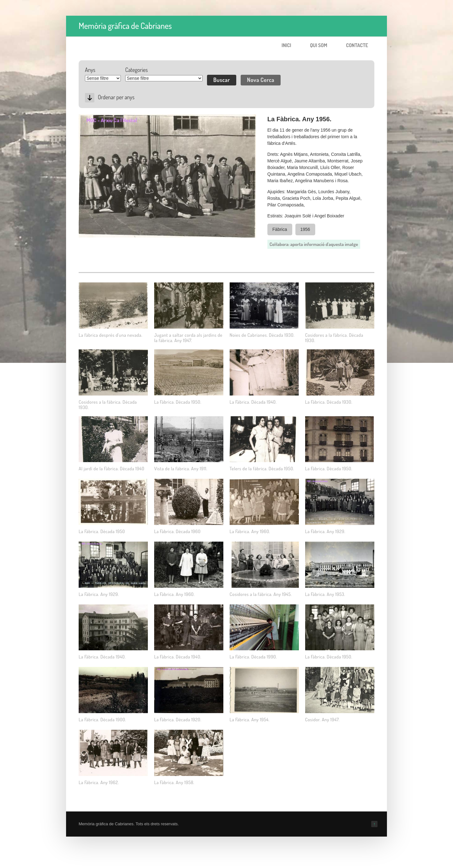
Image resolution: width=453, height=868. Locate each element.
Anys (90, 70)
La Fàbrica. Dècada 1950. (178, 402)
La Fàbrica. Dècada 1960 (177, 531)
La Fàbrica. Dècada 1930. (329, 402)
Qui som (319, 45)
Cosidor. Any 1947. (322, 720)
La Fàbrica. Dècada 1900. (102, 720)
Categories (137, 70)
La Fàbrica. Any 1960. (250, 531)
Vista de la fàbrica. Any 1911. (181, 469)
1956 (305, 229)
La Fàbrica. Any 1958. (174, 782)
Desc (90, 98)
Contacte (357, 45)
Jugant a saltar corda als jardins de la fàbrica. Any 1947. (188, 338)
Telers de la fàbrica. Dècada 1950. (262, 469)
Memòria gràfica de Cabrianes (125, 26)
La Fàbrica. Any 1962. (99, 782)
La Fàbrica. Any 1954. (250, 720)
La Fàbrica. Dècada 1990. (253, 657)
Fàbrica (280, 229)
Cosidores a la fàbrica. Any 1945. (261, 594)
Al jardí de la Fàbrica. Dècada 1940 (112, 469)
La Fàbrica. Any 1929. (325, 531)
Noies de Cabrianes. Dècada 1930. (262, 335)
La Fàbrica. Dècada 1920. (178, 720)
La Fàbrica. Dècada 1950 (102, 531)
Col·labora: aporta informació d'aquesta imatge (314, 244)
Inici (286, 45)
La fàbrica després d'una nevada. (111, 335)
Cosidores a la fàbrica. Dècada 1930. (334, 338)
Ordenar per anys (116, 97)
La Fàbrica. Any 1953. (325, 594)
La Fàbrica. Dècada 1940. (253, 402)
